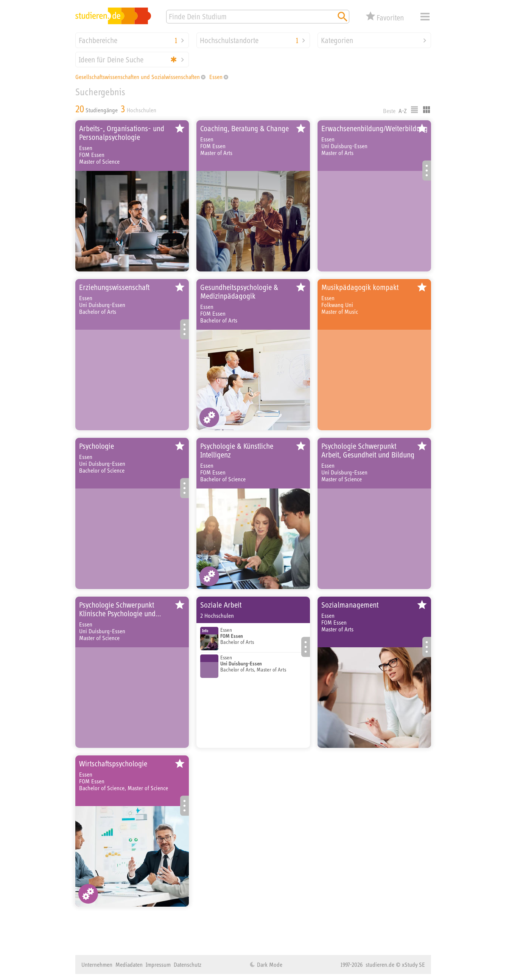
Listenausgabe (414, 110)
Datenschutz (188, 964)
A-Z (403, 111)
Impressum (158, 964)
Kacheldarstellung (427, 110)
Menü (425, 17)
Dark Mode (269, 964)
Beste (389, 111)
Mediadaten (129, 964)
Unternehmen (97, 964)
